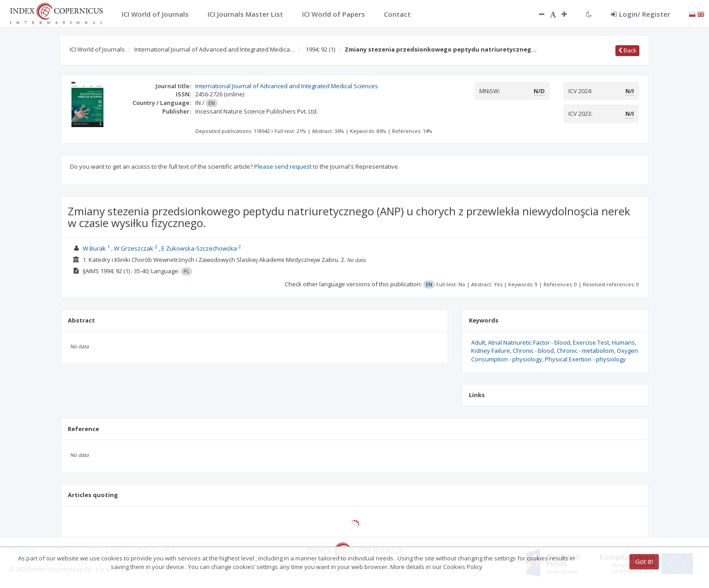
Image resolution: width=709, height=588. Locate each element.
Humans (623, 342)
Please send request (283, 166)
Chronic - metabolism (585, 351)
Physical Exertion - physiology (585, 359)
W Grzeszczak (134, 248)
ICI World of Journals (97, 49)
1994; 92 (320, 49)
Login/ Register (640, 14)
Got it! (644, 562)
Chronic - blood (533, 351)
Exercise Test (591, 342)
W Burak (94, 248)
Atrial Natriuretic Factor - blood (529, 342)
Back (627, 50)
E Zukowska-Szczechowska (199, 248)
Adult (478, 342)
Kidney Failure (491, 351)
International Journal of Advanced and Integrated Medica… (215, 49)
